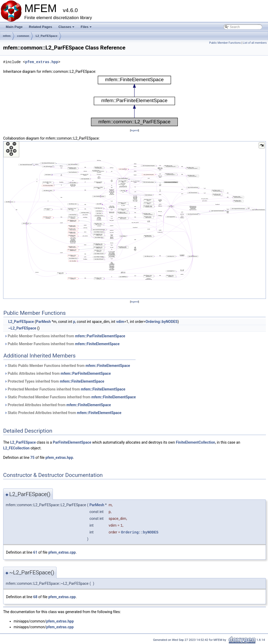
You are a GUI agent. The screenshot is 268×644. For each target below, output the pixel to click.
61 (35, 552)
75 (32, 458)
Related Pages (40, 27)
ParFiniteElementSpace (72, 442)
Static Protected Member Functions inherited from (70, 397)
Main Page (14, 27)
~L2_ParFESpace (22, 328)
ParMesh (43, 322)
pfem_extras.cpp (62, 552)
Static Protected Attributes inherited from (63, 413)
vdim (120, 322)
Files (86, 28)
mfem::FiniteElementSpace (97, 344)
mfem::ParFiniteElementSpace (100, 336)
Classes (67, 28)
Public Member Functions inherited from (65, 336)
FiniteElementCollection (196, 442)
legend (134, 130)
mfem (7, 36)
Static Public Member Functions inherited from (67, 366)
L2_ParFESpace (46, 36)
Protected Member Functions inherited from (65, 389)
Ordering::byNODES (162, 322)
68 (35, 597)
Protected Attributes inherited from (58, 405)
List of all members (255, 43)
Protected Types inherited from (54, 381)
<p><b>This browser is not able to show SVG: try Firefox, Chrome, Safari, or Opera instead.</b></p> (135, 101)
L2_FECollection (16, 448)
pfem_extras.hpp (42, 62)
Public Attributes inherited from (58, 373)
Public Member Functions (225, 43)
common (23, 36)
